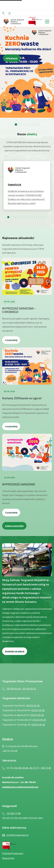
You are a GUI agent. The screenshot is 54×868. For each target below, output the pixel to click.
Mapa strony (8, 858)
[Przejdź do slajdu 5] (34, 124)
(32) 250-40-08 (21, 768)
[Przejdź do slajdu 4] (29, 124)
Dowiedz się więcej (15, 651)
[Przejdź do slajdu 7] (33, 217)
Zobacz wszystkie (14, 526)
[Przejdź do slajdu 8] (38, 217)
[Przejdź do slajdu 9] (42, 217)
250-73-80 (46, 768)
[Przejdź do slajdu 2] (20, 124)
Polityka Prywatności (13, 853)
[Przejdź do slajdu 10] (46, 217)
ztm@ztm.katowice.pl (18, 835)
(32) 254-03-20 (13, 689)
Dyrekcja (8, 739)
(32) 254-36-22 (29, 689)
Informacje (12, 58)
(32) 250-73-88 (13, 813)
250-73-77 (34, 768)
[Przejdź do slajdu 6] (38, 124)
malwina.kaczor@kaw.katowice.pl (20, 787)
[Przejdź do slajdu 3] (25, 124)
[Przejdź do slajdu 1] (16, 124)
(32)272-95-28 (33, 705)
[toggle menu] (47, 21)
